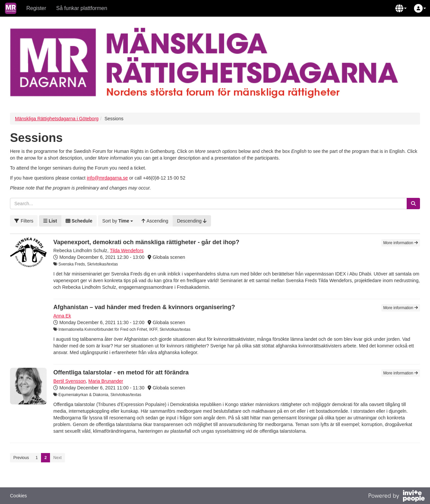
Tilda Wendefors (126, 251)
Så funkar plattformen (82, 8)
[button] (401, 8)
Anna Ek (62, 316)
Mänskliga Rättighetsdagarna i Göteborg (57, 119)
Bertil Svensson (69, 381)
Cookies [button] (18, 496)
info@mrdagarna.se (107, 178)
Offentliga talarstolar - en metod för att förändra (121, 372)
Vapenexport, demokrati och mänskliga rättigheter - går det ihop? (146, 242)
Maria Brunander (106, 381)
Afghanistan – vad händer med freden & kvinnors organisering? (144, 307)
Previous (21, 458)
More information (401, 243)
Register (36, 8)
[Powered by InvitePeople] (396, 497)
